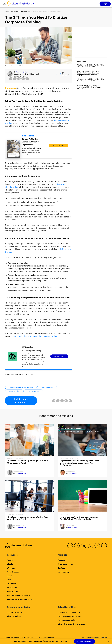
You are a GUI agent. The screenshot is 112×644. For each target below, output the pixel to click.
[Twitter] (77, 546)
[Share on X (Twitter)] (15, 79)
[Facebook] (70, 546)
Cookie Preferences (46, 637)
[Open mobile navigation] (4, 4)
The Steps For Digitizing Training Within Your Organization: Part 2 (91, 80)
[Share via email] (23, 79)
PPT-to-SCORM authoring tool (20, 599)
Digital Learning (14, 391)
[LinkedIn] (84, 546)
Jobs (9, 580)
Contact (61, 568)
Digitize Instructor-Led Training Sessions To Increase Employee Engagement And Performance (88, 73)
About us (61, 560)
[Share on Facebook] (11, 79)
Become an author (15, 612)
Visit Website (59, 356)
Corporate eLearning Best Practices (21, 388)
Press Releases (13, 572)
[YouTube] (90, 546)
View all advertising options (72, 624)
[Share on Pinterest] (27, 79)
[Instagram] (104, 546)
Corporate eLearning (19, 11)
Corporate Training (47, 388)
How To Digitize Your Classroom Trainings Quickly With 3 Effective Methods (89, 87)
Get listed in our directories (69, 612)
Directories (11, 584)
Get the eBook (59, 145)
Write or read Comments (21, 401)
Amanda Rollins (22, 72)
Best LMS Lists (13, 591)
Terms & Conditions (13, 637)
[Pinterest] (97, 546)
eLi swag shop (64, 572)
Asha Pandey (73, 473)
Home (7, 11)
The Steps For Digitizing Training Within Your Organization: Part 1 (91, 66)
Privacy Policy (30, 637)
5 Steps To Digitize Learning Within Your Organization (34, 336)
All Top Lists (12, 588)
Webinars (11, 568)
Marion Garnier (73, 528)
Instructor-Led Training (69, 458)
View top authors (14, 616)
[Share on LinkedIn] (19, 79)
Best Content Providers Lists (18, 595)
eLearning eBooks (33, 391)
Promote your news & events (69, 616)
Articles (10, 560)
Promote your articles (67, 620)
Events (10, 576)
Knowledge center (65, 564)
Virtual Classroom (67, 514)
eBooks (10, 564)
